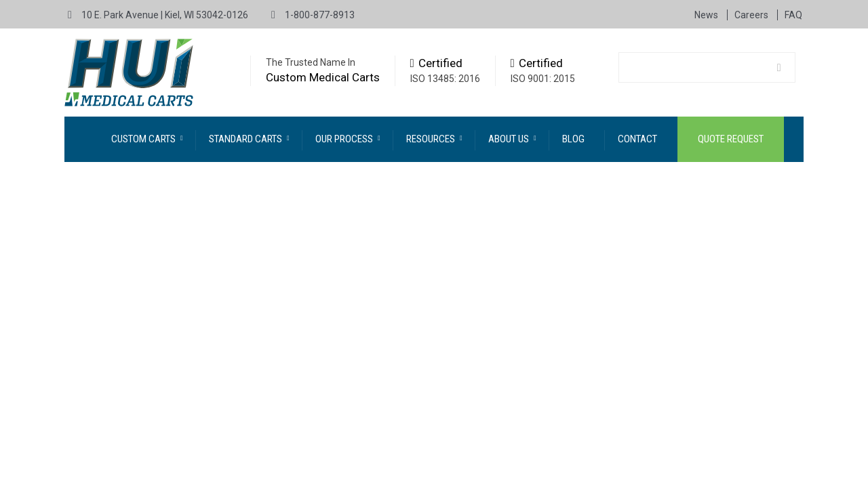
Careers (752, 15)
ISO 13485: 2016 (445, 79)
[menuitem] (147, 139)
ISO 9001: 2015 (543, 79)
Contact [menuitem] (637, 139)
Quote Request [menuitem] (731, 139)
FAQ (793, 15)
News (707, 15)
